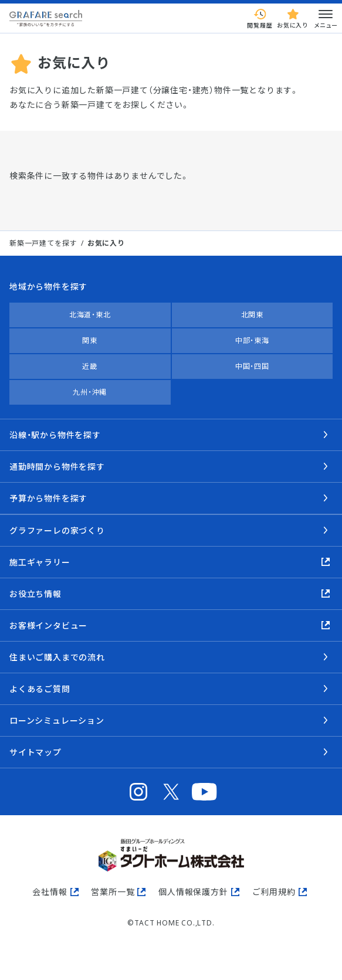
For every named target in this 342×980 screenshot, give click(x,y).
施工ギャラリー (40, 562)
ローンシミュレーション (57, 720)
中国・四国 (252, 366)
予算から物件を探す (48, 498)
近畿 (90, 366)
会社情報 (50, 892)
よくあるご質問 (40, 689)
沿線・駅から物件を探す (55, 435)
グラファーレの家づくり (57, 530)
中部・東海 (252, 340)
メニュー (326, 18)
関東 (90, 340)
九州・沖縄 (90, 392)
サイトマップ (35, 752)
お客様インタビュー (48, 625)
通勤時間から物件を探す (57, 467)
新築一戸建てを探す (43, 243)
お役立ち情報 (35, 594)
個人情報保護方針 (193, 892)
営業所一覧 (113, 892)
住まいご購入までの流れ (57, 657)
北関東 (252, 315)
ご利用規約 (274, 892)
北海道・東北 (90, 315)
